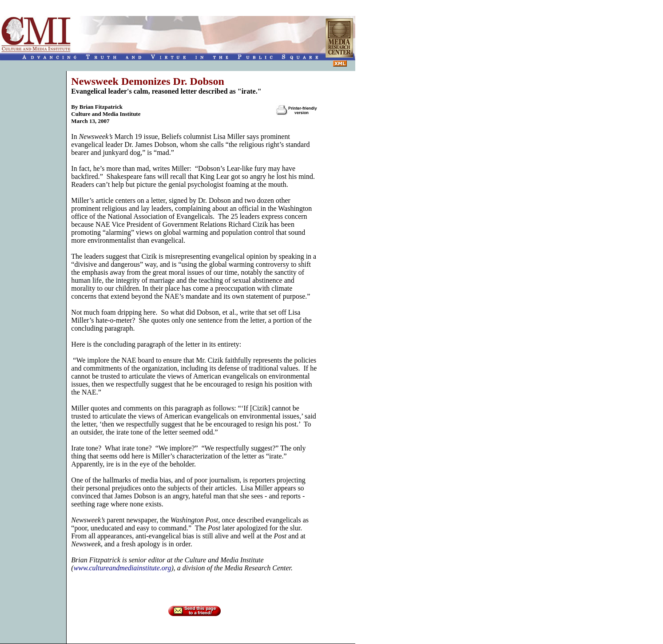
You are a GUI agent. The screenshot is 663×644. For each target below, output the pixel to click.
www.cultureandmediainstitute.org (123, 568)
